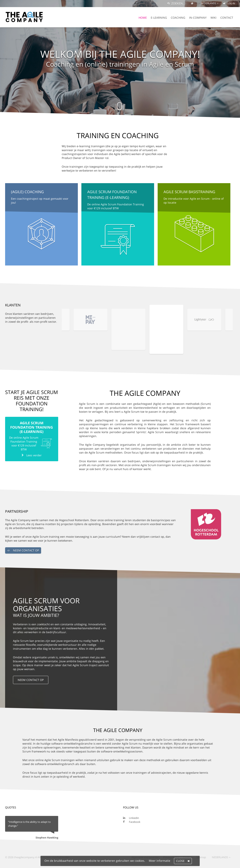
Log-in (229, 3)
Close (183, 861)
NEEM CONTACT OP (23, 550)
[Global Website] (193, 2)
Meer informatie (160, 861)
